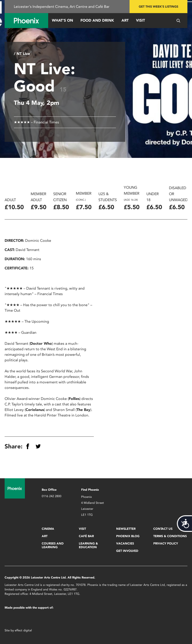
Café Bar (86, 536)
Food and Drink (97, 20)
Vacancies (125, 543)
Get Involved (127, 551)
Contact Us (163, 529)
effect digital (23, 630)
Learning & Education (88, 545)
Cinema (48, 529)
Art (125, 20)
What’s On (62, 20)
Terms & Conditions (170, 536)
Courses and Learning (53, 545)
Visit (140, 20)
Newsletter (126, 529)
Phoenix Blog (128, 536)
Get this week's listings (158, 7)
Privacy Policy (166, 543)
